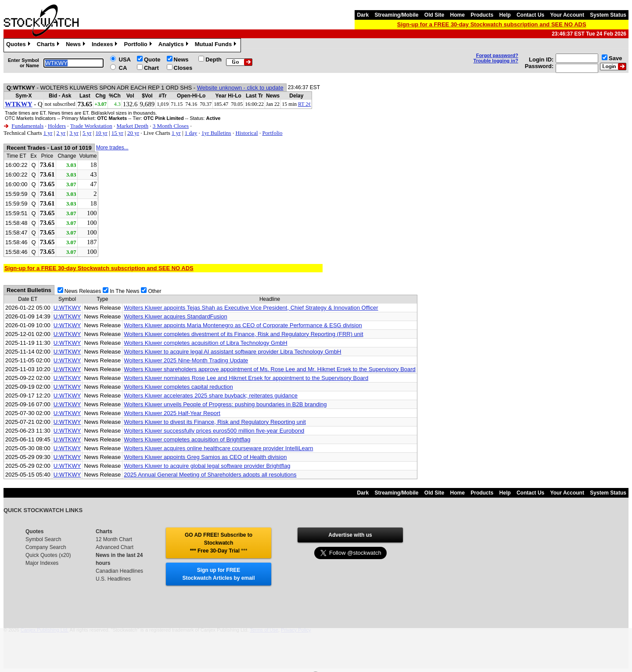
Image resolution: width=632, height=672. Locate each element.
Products (482, 15)
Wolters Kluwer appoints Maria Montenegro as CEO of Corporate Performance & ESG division (243, 325)
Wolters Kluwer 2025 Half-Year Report (172, 413)
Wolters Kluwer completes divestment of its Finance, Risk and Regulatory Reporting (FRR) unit (243, 334)
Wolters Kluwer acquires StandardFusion (175, 316)
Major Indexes (42, 563)
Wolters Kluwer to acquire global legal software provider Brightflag (207, 466)
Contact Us (530, 15)
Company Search (46, 547)
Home (458, 15)
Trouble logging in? (496, 61)
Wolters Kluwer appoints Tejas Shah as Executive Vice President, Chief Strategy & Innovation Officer (251, 308)
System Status (608, 15)
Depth (214, 60)
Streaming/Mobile (396, 15)
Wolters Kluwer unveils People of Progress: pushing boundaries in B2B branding (225, 404)
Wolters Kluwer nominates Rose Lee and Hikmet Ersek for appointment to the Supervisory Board (246, 378)
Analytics (174, 45)
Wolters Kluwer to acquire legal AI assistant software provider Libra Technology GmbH (232, 352)
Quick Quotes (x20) (48, 555)
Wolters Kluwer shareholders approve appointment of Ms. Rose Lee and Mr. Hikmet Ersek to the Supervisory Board (270, 369)
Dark (363, 15)
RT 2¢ (304, 104)
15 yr (117, 133)
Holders (57, 126)
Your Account (567, 15)
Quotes (19, 45)
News (77, 45)
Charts (49, 45)
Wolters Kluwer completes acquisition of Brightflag (187, 439)
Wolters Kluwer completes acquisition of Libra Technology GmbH (205, 343)
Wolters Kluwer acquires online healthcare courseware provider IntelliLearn (218, 448)
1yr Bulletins (216, 133)
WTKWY (19, 104)
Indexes (106, 45)
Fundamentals (27, 126)
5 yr (87, 133)
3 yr (74, 133)
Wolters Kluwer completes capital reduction (178, 387)
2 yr (61, 133)
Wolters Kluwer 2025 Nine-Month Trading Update (186, 360)
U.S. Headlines (113, 579)
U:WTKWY (67, 308)
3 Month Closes (171, 126)
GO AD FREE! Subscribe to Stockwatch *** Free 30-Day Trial (219, 543)
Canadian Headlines (119, 571)
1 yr (48, 133)
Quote (152, 60)
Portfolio (139, 45)
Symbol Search (43, 539)
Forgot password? (497, 55)
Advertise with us (350, 535)
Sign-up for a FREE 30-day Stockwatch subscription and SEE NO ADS (492, 24)
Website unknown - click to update (240, 88)
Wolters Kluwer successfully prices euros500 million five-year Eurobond (214, 431)
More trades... (112, 148)
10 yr (102, 133)
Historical (246, 133)
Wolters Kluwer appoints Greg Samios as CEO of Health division (205, 457)
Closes (183, 68)
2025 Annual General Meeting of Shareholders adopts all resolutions (210, 475)
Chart (151, 68)
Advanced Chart (115, 547)
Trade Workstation (91, 126)
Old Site (434, 15)
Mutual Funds (217, 45)
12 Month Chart (114, 539)
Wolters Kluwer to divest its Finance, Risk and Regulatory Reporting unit (215, 422)
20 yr (133, 133)
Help (505, 15)
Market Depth (132, 126)
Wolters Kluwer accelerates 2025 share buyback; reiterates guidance (211, 396)
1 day (191, 133)
